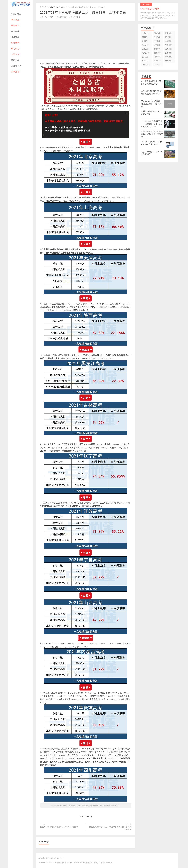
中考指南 (15, 31)
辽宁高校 (157, 41)
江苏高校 (157, 45)
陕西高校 (145, 41)
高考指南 (15, 37)
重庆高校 (145, 61)
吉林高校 (157, 49)
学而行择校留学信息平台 (54, 858)
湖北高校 (168, 33)
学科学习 (15, 26)
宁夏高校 (157, 61)
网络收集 (77, 17)
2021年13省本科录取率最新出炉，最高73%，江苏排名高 (83, 12)
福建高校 (168, 57)
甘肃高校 (157, 65)
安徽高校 (168, 45)
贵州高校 (145, 57)
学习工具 (15, 60)
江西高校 (168, 53)
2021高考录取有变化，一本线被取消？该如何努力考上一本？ (110, 828)
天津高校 (157, 33)
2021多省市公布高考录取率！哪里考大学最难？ (59, 827)
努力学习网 (52, 7)
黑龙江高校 (146, 53)
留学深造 (15, 72)
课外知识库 (16, 66)
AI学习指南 (16, 14)
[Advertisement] (86, 41)
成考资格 (15, 49)
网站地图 (109, 863)
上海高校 (168, 41)
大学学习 (15, 54)
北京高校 (145, 33)
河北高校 (168, 61)
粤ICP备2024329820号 (78, 863)
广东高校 (157, 37)
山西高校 (157, 53)
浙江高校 (145, 45)
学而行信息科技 (99, 863)
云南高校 (145, 49)
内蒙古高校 (146, 65)
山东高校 (168, 49)
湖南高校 (145, 37)
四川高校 (168, 37)
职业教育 (15, 43)
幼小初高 (15, 20)
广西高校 (157, 57)
